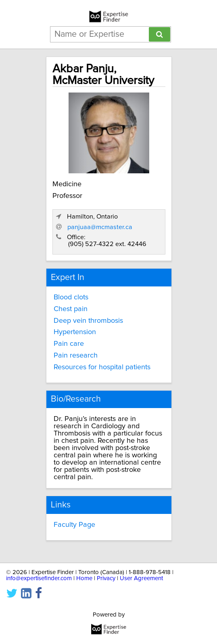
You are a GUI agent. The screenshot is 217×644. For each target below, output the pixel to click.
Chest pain (71, 309)
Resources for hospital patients (102, 367)
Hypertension (75, 332)
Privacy (106, 578)
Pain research (76, 356)
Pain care (69, 344)
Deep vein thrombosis (88, 321)
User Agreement (141, 578)
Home (84, 578)
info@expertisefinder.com (39, 578)
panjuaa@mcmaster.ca (100, 227)
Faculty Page (74, 525)
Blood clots (71, 297)
